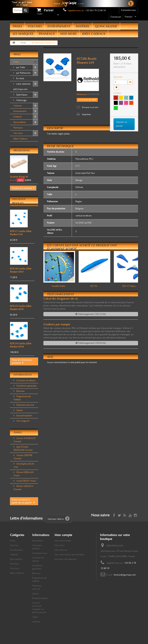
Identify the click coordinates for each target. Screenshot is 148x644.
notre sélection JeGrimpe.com (22, 87)
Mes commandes (63, 541)
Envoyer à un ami (90, 107)
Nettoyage (21, 100)
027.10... (94, 286)
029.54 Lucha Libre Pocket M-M (21, 345)
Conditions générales (26, 386)
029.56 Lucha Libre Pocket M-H (21, 270)
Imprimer (86, 114)
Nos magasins (23, 421)
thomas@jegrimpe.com (125, 575)
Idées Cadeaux (94, 34)
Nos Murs (68, 34)
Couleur (118, 93)
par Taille (20, 67)
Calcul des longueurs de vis (61, 299)
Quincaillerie (106, 26)
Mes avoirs (60, 545)
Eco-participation (24, 416)
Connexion (116, 17)
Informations (23, 375)
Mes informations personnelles (69, 555)
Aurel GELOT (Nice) (26, 481)
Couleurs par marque (57, 324)
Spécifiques (22, 95)
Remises (20, 391)
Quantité (118, 77)
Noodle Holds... (59, 286)
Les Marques (23, 34)
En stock (20, 78)
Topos (18, 432)
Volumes (35, 26)
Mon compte (63, 535)
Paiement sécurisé (25, 405)
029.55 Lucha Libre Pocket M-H (21, 308)
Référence (82, 94)
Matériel (83, 26)
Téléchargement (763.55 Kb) (91, 314)
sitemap (36, 622)
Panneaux (47, 34)
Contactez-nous (129, 10)
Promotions (22, 150)
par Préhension (23, 73)
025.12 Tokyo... (130, 286)
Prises (17, 26)
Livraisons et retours (26, 380)
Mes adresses (61, 550)
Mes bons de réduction (66, 559)
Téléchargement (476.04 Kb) (91, 343)
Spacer (19, 410)
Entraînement (59, 26)
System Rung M (19, 177)
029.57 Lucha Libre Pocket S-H (21, 233)
